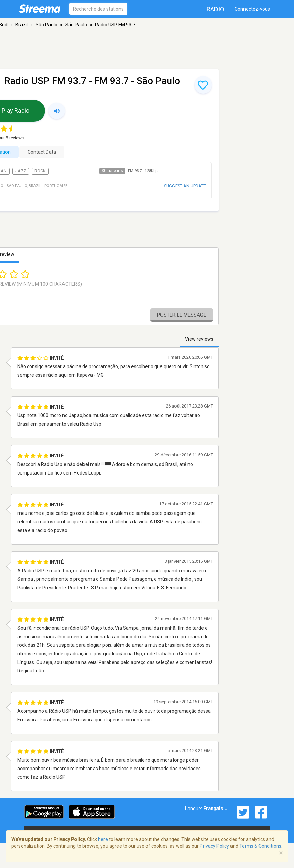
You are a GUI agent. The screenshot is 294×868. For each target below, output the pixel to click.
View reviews (199, 339)
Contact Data (42, 152)
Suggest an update (185, 186)
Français (215, 809)
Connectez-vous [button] (252, 9)
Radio (215, 9)
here (103, 839)
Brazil (22, 25)
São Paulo (46, 25)
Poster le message (182, 315)
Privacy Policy (214, 846)
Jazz (21, 171)
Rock (40, 171)
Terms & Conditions (260, 846)
